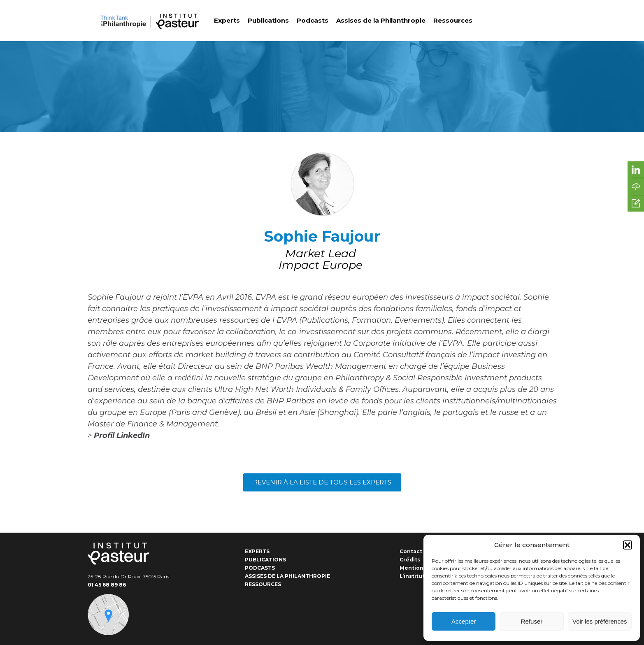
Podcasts (313, 20)
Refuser (532, 621)
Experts (227, 20)
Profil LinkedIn (122, 435)
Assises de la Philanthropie (381, 20)
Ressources (453, 20)
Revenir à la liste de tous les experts (322, 482)
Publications (268, 20)
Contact (411, 551)
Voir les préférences (600, 621)
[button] (628, 545)
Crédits (410, 560)
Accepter (464, 621)
